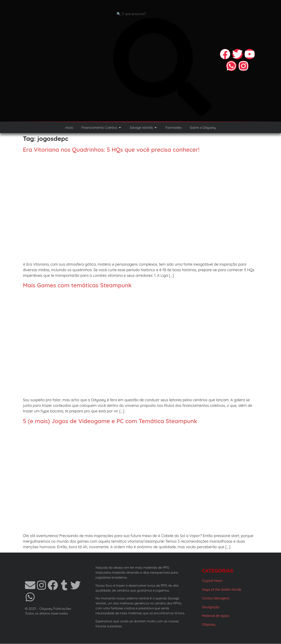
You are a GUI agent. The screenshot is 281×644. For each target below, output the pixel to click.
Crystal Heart (212, 581)
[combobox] (162, 14)
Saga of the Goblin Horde (222, 590)
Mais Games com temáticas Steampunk (77, 285)
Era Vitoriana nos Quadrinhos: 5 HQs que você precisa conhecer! (111, 150)
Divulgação (211, 607)
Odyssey (209, 625)
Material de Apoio (216, 616)
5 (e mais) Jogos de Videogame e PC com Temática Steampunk (110, 421)
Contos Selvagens (216, 598)
